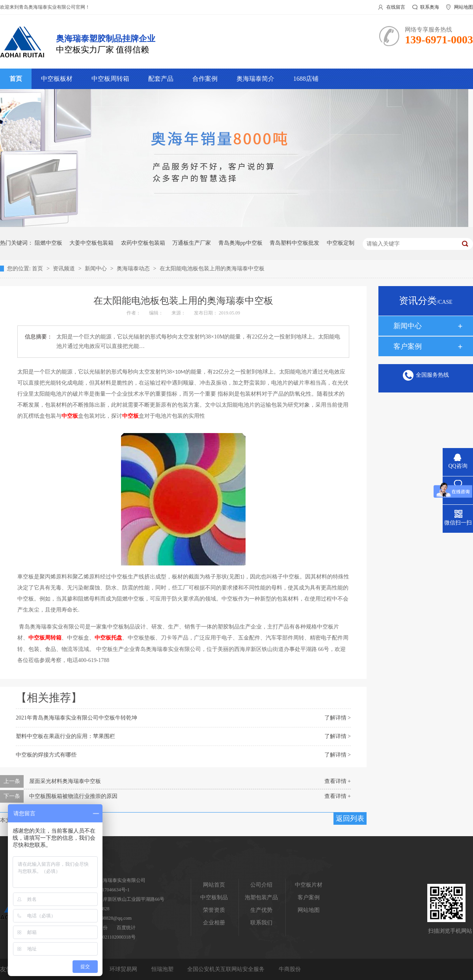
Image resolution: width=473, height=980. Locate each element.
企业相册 (214, 923)
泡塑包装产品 (261, 897)
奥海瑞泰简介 (255, 79)
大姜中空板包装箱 (91, 243)
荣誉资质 (214, 910)
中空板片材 (309, 885)
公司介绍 (261, 885)
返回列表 (350, 818)
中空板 (70, 416)
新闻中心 (97, 269)
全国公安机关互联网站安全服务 (227, 969)
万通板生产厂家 (192, 243)
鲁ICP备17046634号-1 (107, 890)
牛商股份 (290, 969)
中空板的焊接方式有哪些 (46, 755)
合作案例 (205, 79)
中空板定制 (341, 243)
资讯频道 (65, 269)
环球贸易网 (124, 969)
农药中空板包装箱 (143, 243)
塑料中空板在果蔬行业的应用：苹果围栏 (65, 736)
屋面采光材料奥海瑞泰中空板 (65, 781)
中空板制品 (214, 897)
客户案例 (408, 346)
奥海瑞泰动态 (134, 269)
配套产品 (161, 79)
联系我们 (261, 923)
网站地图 (464, 7)
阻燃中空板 (48, 243)
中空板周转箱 (110, 79)
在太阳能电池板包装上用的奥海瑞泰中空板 (212, 269)
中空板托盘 (108, 638)
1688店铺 (306, 79)
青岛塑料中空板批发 (294, 243)
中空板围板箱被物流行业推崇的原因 (73, 796)
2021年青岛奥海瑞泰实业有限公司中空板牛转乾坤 (76, 718)
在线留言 (396, 7)
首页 (16, 79)
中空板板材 (57, 79)
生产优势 (261, 910)
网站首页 (214, 885)
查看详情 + (338, 781)
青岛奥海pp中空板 (240, 243)
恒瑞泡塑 (163, 969)
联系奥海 (430, 7)
